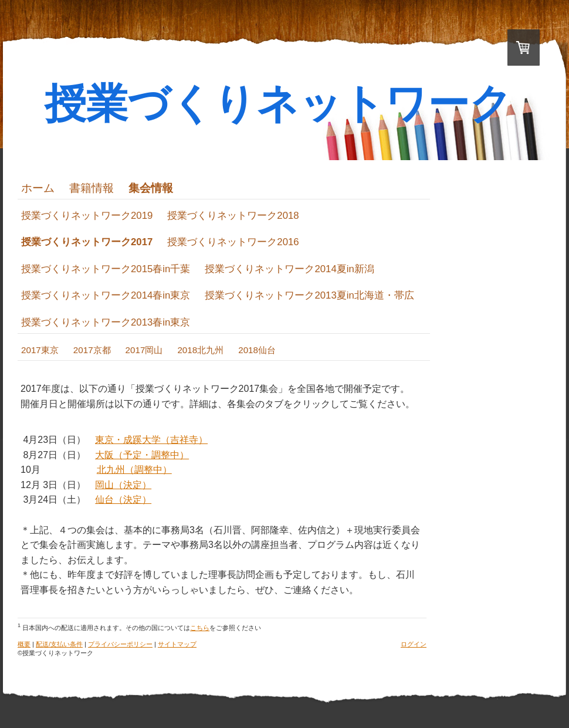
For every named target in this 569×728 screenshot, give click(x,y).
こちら (200, 628)
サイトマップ (177, 644)
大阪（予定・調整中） (142, 455)
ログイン (414, 644)
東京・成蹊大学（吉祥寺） (151, 440)
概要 (24, 644)
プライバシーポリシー (120, 644)
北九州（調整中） (134, 470)
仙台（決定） (123, 500)
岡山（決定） (123, 485)
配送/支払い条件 (59, 644)
